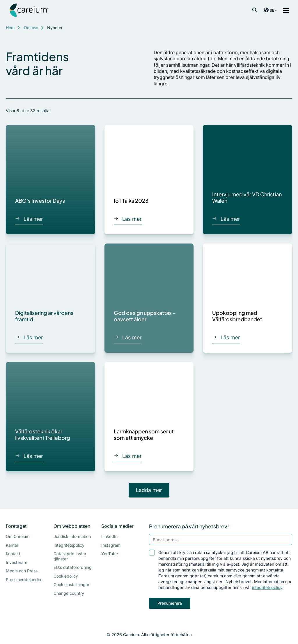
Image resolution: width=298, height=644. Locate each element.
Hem (10, 28)
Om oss (31, 28)
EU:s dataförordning (73, 567)
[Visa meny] (286, 10)
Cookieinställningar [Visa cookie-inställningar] (71, 584)
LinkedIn (109, 536)
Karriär (12, 545)
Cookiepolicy (66, 576)
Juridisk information (72, 536)
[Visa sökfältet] (255, 10)
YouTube (110, 554)
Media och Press (22, 571)
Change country (69, 593)
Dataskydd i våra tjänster (70, 556)
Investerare (17, 562)
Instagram (111, 545)
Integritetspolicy (69, 545)
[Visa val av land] (271, 10)
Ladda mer (149, 490)
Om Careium (18, 536)
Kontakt (13, 554)
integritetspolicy (267, 587)
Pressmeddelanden (24, 579)
